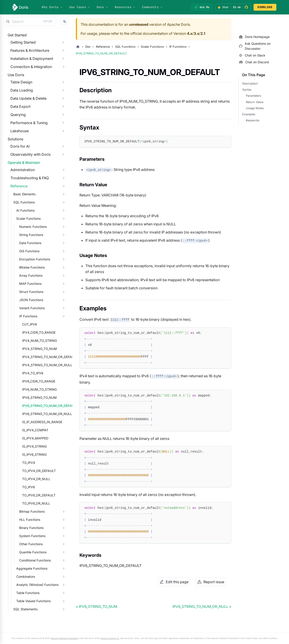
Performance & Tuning (26, 137)
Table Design (19, 96)
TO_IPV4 (26, 495)
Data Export (18, 120)
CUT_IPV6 (27, 357)
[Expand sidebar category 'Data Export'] (63, 120)
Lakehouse (17, 145)
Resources (125, 7)
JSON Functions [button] (28, 332)
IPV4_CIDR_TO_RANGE (36, 365)
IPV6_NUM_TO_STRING (37, 422)
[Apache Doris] (20, 7)
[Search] (30, 21)
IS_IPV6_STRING (32, 487)
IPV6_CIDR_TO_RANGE (36, 414)
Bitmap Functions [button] (29, 544)
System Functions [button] (30, 568)
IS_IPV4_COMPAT (33, 462)
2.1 (203, 33)
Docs (103, 7)
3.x (196, 33)
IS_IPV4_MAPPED (33, 471)
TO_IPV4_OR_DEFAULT (36, 503)
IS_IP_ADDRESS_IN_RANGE (40, 454)
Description (250, 84)
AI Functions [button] (23, 243)
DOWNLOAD (265, 7)
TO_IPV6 (26, 519)
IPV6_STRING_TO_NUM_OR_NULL (44, 446)
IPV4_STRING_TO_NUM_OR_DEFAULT (44, 389)
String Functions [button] (28, 267)
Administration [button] (20, 202)
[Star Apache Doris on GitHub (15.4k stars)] (233, 7)
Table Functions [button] (25, 625)
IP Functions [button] (26, 348)
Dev (88, 47)
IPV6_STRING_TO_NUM (37, 430)
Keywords (253, 120)
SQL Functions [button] (21, 235)
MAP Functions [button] (28, 316)
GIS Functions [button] (27, 283)
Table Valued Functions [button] (31, 633)
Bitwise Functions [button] (29, 300)
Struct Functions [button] (29, 324)
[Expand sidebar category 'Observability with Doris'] (63, 177)
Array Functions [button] (28, 308)
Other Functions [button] (28, 576)
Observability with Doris (28, 177)
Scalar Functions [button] (26, 251)
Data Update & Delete (26, 112)
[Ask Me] (202, 7)
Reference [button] (16, 218)
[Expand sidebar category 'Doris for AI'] (63, 169)
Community (153, 7)
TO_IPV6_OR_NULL (33, 536)
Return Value (255, 102)
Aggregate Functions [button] (29, 601)
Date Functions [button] (28, 275)
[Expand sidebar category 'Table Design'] (63, 96)
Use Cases (80, 7)
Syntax (247, 90)
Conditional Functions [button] (32, 593)
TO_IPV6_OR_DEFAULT (36, 527)
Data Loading (19, 104)
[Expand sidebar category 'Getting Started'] (63, 47)
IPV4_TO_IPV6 (30, 405)
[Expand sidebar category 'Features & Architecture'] (63, 55)
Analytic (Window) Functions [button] (35, 617)
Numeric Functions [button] (30, 259)
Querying (15, 128)
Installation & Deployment (29, 63)
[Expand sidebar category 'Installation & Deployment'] (63, 63)
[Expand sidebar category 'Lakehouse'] (63, 145)
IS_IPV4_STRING (32, 479)
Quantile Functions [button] (30, 584)
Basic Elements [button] (22, 226)
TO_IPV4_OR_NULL (34, 511)
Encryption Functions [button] (32, 291)
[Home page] (78, 47)
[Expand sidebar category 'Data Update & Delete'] (63, 112)
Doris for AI (17, 169)
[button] (65, 22)
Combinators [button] (23, 609)
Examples (249, 114)
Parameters (254, 96)
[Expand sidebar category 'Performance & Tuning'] (63, 137)
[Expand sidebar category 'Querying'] (63, 128)
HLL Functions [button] (27, 552)
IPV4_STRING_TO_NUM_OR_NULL (44, 397)
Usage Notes (255, 108)
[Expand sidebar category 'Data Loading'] (63, 104)
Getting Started (20, 47)
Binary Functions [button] (29, 560)
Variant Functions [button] (29, 340)
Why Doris (52, 7)
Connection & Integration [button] (28, 71)
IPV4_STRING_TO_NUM (37, 381)
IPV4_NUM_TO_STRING (37, 373)
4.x (190, 33)
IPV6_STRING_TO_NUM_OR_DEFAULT (44, 438)
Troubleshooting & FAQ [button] (27, 210)
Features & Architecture (27, 55)
